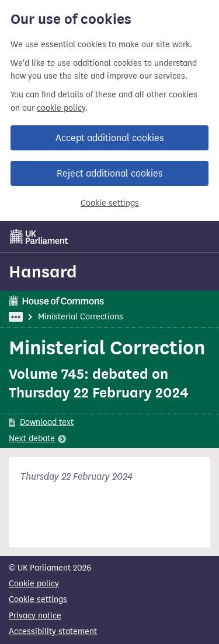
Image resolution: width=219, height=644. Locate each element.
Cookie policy (34, 584)
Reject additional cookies (109, 173)
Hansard (43, 272)
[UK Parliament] (39, 237)
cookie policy (61, 108)
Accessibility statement (53, 631)
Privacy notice (35, 616)
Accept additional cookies (109, 138)
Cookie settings (110, 203)
